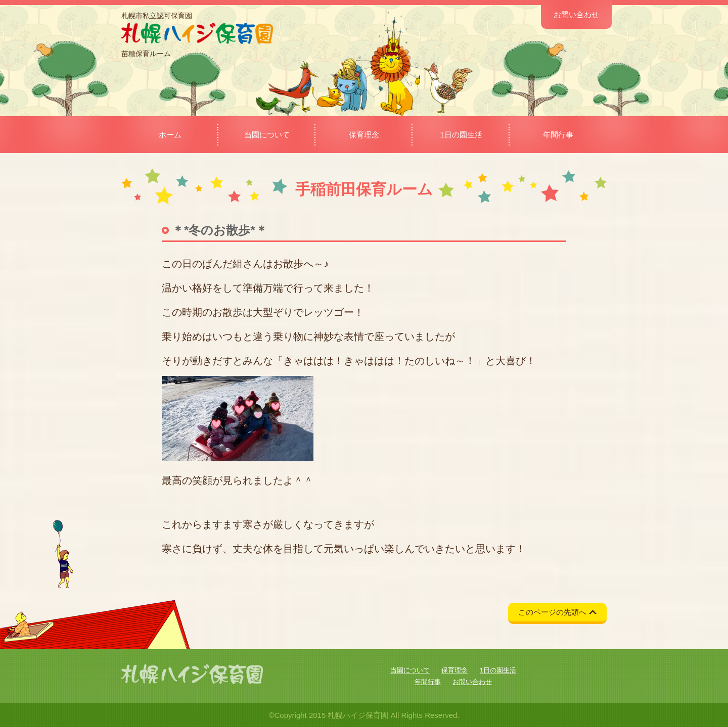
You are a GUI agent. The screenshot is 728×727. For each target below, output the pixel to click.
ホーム (170, 135)
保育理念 (364, 135)
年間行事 (558, 135)
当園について (267, 135)
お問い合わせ (576, 14)
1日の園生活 (461, 135)
